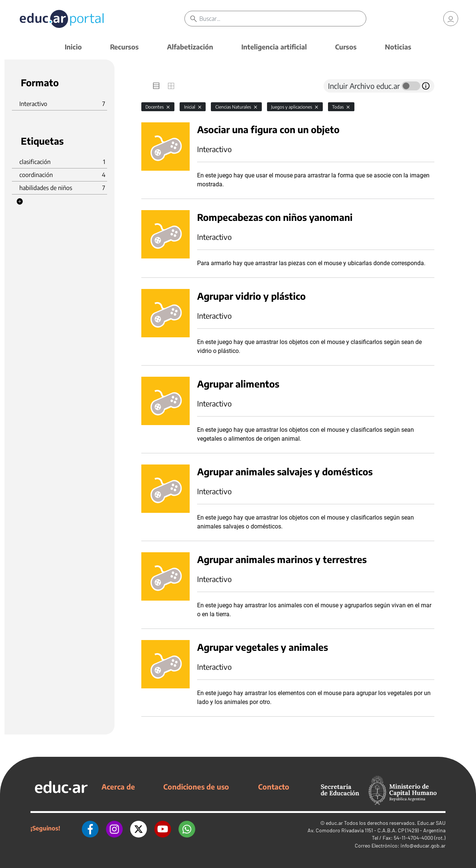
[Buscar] (283, 19)
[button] (20, 202)
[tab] (156, 86)
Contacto (274, 787)
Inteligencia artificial (274, 47)
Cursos (346, 47)
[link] (451, 19)
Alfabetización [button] (190, 47)
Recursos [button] (124, 47)
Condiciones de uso (196, 787)
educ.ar (334, 823)
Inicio (73, 47)
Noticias (398, 47)
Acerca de (118, 787)
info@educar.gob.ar (423, 846)
